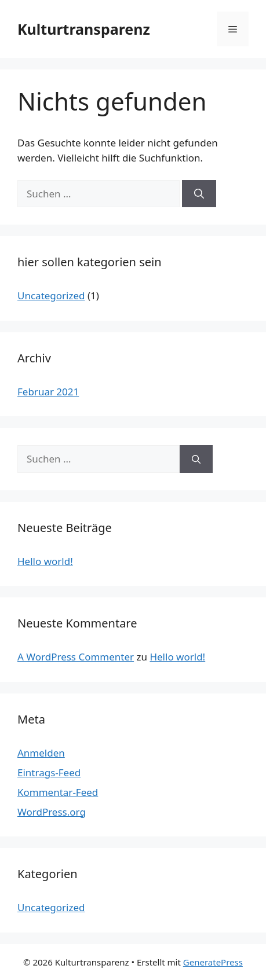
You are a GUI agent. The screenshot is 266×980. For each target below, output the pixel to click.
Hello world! (45, 561)
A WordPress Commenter (76, 657)
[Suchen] (199, 194)
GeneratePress (213, 962)
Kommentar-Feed (58, 792)
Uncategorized (51, 296)
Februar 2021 (48, 392)
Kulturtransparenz (84, 29)
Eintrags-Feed (49, 772)
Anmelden (41, 753)
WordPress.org (52, 812)
